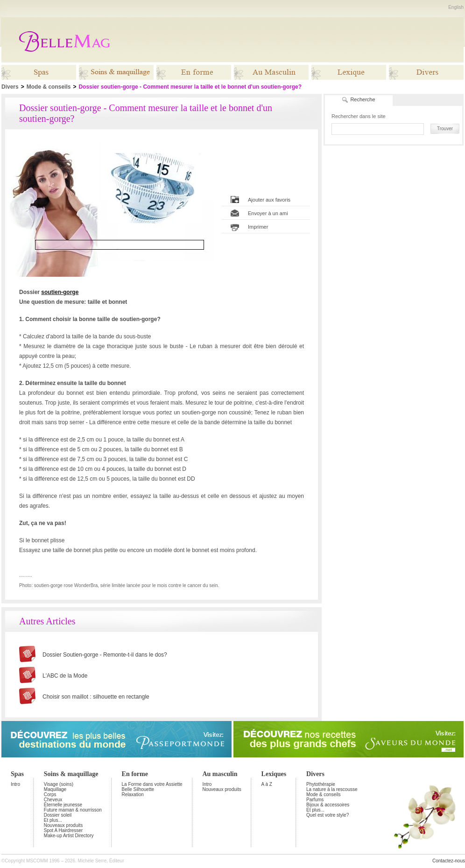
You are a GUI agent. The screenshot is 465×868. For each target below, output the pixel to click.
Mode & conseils (49, 87)
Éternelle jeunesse (63, 805)
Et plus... (53, 820)
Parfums (315, 800)
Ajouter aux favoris (269, 200)
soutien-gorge (60, 292)
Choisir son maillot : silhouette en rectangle (96, 697)
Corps (50, 794)
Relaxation (133, 794)
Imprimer (258, 227)
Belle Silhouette (138, 789)
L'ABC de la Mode (65, 676)
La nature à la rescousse (332, 789)
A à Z (267, 784)
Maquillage (55, 789)
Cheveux (53, 800)
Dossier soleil (58, 815)
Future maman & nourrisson (73, 810)
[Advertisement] (394, 206)
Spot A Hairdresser (63, 830)
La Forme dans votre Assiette (152, 784)
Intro (15, 784)
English (456, 7)
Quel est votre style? (328, 815)
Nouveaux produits (63, 825)
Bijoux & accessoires (328, 805)
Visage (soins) (59, 784)
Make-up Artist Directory (69, 836)
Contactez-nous (449, 861)
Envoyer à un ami (268, 214)
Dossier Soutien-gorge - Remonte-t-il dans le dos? (105, 655)
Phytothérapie (321, 784)
